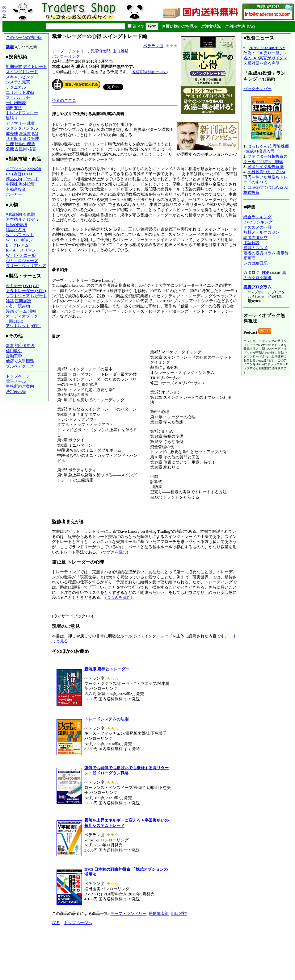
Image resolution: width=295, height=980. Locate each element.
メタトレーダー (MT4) (26, 291)
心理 (10, 144)
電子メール (16, 381)
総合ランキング (257, 217)
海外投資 (27, 184)
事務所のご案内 (20, 386)
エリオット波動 (20, 92)
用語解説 (251, 243)
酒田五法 (14, 108)
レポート (39, 296)
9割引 (36, 326)
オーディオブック (22, 316)
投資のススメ (255, 248)
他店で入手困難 (20, 361)
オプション (16, 169)
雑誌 (10, 301)
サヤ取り (14, 138)
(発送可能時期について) (150, 72)
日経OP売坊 (17, 225)
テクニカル (16, 87)
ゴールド (31, 179)
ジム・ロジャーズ (22, 261)
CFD (28, 174)
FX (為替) (14, 174)
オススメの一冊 (257, 227)
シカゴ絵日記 (255, 263)
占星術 (21, 149)
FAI (35, 133)
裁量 (31, 123)
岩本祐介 (14, 219)
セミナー (14, 286)
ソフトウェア (18, 296)
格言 (32, 149)
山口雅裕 (120, 51)
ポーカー (14, 194)
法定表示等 (16, 392)
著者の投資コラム (259, 253)
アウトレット (18, 326)
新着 (10, 47)
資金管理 (31, 138)
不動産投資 (16, 189)
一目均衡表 (16, 103)
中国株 (12, 184)
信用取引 (14, 351)
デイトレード (35, 67)
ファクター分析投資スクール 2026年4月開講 (265, 159)
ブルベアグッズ (20, 366)
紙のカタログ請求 (265, 275)
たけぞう (31, 219)
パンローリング (66, 56)
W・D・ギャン (19, 240)
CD (36, 286)
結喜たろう (16, 230)
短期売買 (14, 67)
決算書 (25, 133)
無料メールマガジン (261, 232)
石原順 (29, 214)
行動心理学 (25, 144)
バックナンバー (257, 89)
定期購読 (23, 301)
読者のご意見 (64, 100)
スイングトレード (22, 72)
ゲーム (21, 311)
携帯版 (4, 11)
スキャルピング (20, 77)
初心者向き (25, 346)
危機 (10, 149)
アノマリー (16, 123)
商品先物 (14, 179)
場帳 (32, 311)
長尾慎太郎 (100, 51)
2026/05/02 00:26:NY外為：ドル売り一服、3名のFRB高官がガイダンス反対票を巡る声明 (265, 55)
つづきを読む (115, 552)
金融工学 (14, 356)
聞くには (16, 321)
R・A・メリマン (21, 250)
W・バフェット (20, 235)
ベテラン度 (153, 46)
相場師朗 (14, 214)
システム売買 (18, 82)
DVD (27, 286)
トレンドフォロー (22, 113)
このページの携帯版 (24, 38)
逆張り (12, 118)
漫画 (10, 311)
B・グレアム (17, 245)
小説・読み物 (18, 306)
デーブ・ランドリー (70, 51)
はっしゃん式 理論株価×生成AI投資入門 (266, 149)
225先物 (34, 169)
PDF (265, 272)
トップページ (18, 376)
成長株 (12, 133)
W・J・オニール (21, 255)
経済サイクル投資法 (265, 167)
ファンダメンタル (22, 128)
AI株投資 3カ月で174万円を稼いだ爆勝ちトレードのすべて (265, 177)
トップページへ (78, 923)
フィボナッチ (18, 97)
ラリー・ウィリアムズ (26, 266)
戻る (56, 923)
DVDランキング (258, 222)
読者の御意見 (255, 238)
